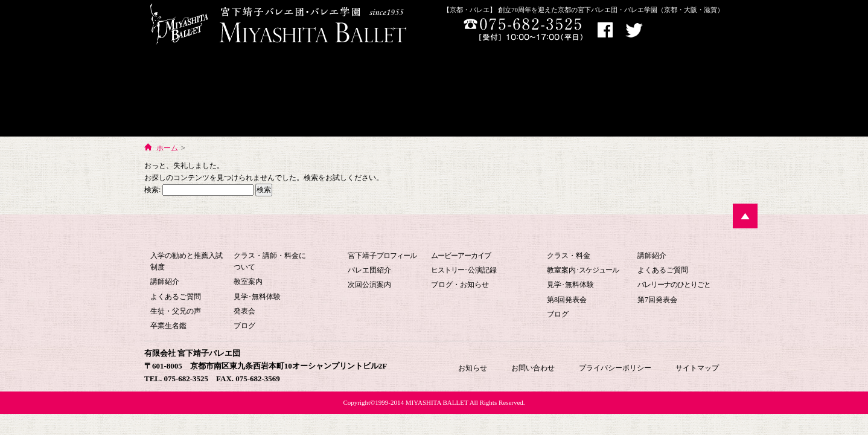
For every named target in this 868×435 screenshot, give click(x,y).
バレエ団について (319, 93)
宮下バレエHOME (431, 81)
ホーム (167, 148)
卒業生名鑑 (168, 326)
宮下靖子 (382, 256)
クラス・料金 (569, 256)
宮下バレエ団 (425, 235)
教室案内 (248, 282)
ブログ (244, 326)
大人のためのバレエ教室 (528, 93)
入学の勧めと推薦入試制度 (187, 261)
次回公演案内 (369, 285)
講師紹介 (165, 282)
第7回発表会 (657, 300)
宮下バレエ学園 (203, 93)
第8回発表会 (567, 300)
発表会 (244, 311)
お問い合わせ (613, 93)
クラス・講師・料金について (270, 261)
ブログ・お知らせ (460, 285)
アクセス (671, 31)
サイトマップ (697, 368)
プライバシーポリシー (615, 368)
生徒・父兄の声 (176, 311)
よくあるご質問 (176, 297)
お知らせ (688, 93)
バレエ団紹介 (369, 270)
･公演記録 (464, 270)
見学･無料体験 (257, 297)
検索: (152, 190)
